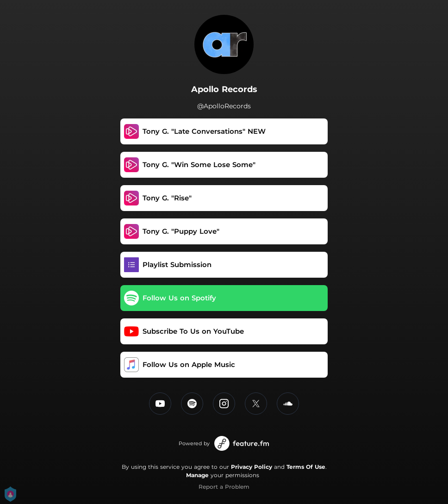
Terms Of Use (306, 467)
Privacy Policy (252, 467)
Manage (197, 475)
